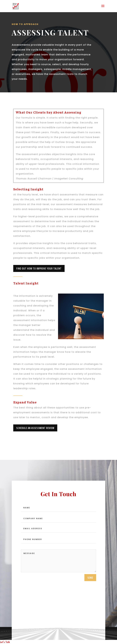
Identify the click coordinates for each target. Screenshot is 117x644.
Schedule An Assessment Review (35, 428)
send (90, 581)
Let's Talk (5, 642)
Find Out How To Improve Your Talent (39, 268)
